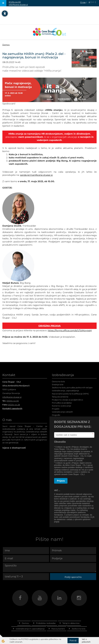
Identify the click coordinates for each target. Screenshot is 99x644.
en (93, 2)
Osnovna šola (58, 381)
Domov (6, 45)
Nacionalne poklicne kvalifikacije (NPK (70, 394)
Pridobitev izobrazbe (46, 623)
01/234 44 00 (13, 401)
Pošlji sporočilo (73, 577)
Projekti (56, 409)
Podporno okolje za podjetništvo (67, 400)
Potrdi (73, 641)
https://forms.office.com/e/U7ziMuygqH (70, 330)
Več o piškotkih (86, 641)
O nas (83, 2)
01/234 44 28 (14, 405)
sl (89, 2)
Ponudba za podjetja (62, 403)
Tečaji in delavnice (71, 623)
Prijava (61, 481)
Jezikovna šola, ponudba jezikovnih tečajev (72, 388)
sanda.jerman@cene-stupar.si (36, 175)
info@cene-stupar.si (18, 5)
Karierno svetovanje (61, 406)
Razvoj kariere (58, 629)
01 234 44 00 (15, 2)
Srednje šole (58, 385)
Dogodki (56, 415)
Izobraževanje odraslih (62, 412)
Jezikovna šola (78, 629)
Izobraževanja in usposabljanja (30, 629)
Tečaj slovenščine (60, 397)
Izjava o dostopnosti (14, 448)
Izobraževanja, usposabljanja (65, 391)
